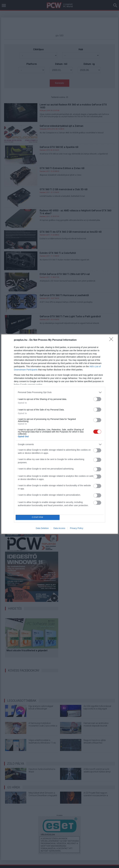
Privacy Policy (77, 528)
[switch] (97, 399)
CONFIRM (38, 517)
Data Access (59, 528)
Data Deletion (42, 528)
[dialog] (60, 434)
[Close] (112, 340)
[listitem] (60, 392)
